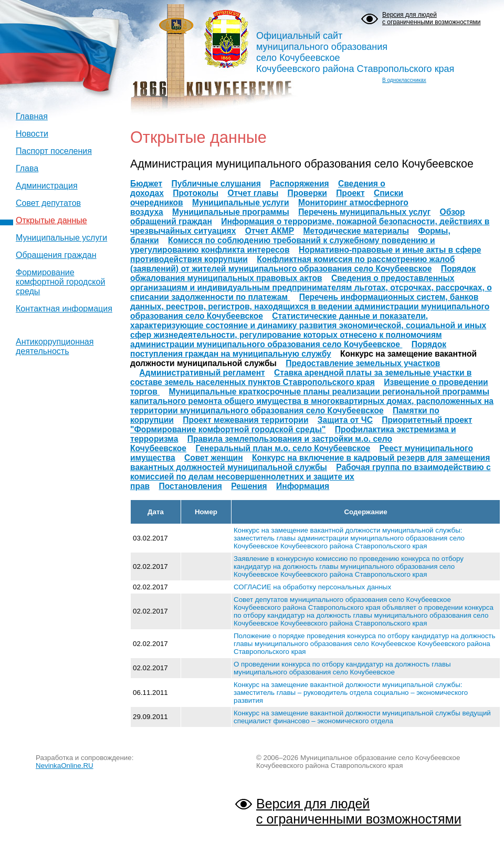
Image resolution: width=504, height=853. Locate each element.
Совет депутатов (48, 203)
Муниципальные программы (231, 212)
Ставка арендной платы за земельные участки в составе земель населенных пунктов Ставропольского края (301, 377)
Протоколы (196, 193)
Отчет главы (253, 193)
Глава (27, 168)
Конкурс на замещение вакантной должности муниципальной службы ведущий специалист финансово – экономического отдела (362, 717)
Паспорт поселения (54, 151)
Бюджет (146, 184)
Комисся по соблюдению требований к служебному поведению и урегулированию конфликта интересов (283, 245)
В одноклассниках (404, 80)
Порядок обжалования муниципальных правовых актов (303, 273)
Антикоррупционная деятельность (55, 346)
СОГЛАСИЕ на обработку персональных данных (312, 587)
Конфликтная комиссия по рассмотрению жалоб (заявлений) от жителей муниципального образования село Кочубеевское (292, 264)
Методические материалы (356, 231)
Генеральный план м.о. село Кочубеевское (283, 448)
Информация (303, 486)
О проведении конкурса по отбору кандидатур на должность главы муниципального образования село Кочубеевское (342, 668)
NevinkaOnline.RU (65, 766)
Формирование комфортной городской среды (60, 282)
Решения (249, 486)
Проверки (307, 193)
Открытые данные (51, 220)
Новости (32, 134)
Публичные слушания (216, 184)
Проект (350, 193)
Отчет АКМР (270, 231)
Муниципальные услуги (61, 238)
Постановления (191, 486)
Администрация (47, 186)
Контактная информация (64, 309)
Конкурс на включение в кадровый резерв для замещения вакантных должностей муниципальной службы (310, 462)
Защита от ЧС (345, 420)
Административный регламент (202, 373)
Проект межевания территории (245, 420)
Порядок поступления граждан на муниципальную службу (288, 349)
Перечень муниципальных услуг (364, 212)
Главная (32, 116)
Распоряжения (300, 184)
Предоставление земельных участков (363, 363)
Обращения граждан (56, 255)
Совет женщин (214, 458)
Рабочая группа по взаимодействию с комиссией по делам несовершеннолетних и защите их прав (311, 477)
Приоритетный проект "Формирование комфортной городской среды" (301, 425)
